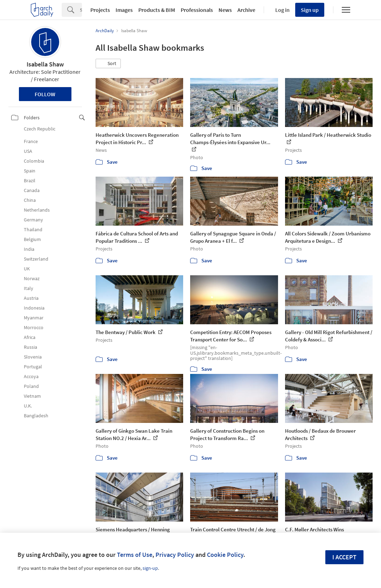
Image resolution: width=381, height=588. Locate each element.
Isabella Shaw (45, 64)
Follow (45, 94)
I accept (344, 557)
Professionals (197, 10)
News (225, 10)
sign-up (150, 568)
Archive (246, 10)
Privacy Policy (175, 555)
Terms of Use (135, 555)
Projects (100, 10)
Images (124, 10)
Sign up (310, 10)
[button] (108, 64)
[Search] (81, 10)
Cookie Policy (225, 555)
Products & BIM (157, 10)
